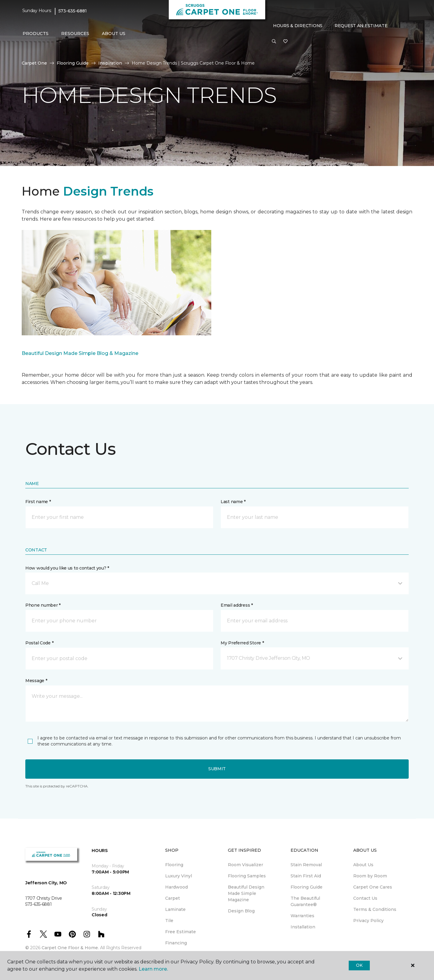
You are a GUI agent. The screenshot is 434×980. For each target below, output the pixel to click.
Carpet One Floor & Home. (70, 948)
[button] (274, 42)
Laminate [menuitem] (175, 909)
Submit (217, 769)
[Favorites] (285, 42)
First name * (38, 502)
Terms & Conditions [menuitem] (375, 909)
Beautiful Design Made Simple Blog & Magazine (80, 353)
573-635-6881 (73, 11)
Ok (359, 965)
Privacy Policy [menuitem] (368, 921)
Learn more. (153, 969)
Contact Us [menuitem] (365, 898)
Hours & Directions (298, 26)
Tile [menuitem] (169, 921)
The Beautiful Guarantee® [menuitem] (305, 901)
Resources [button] (75, 34)
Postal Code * (39, 643)
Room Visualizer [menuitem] (245, 865)
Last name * (233, 502)
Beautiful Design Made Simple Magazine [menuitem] (246, 893)
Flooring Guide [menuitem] (307, 887)
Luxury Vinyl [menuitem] (179, 876)
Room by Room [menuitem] (370, 876)
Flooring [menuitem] (174, 865)
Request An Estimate (361, 26)
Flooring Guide (73, 63)
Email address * (237, 605)
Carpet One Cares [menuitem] (373, 887)
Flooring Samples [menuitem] (247, 876)
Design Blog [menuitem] (241, 911)
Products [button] (36, 34)
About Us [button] (114, 34)
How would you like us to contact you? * (67, 568)
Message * (36, 681)
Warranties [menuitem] (302, 916)
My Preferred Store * (242, 643)
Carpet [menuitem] (173, 898)
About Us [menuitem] (363, 865)
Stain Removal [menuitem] (306, 865)
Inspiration (110, 63)
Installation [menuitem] (303, 927)
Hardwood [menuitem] (176, 887)
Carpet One (34, 63)
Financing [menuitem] (176, 943)
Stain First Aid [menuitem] (306, 876)
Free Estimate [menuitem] (181, 932)
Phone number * (43, 605)
